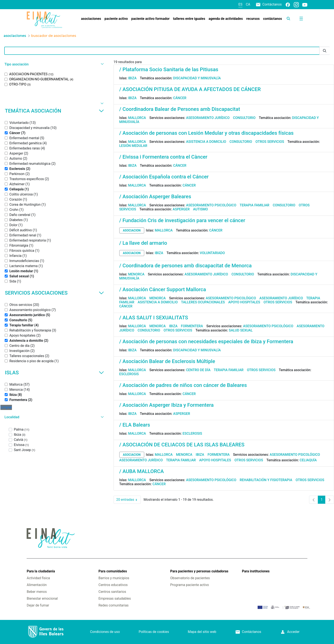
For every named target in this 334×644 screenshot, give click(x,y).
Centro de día (198, 370)
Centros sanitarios (112, 592)
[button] (54, 64)
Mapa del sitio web (202, 632)
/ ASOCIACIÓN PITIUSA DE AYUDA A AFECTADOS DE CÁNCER (190, 89)
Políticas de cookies (154, 632)
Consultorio (244, 118)
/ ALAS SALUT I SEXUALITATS (154, 318)
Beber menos (37, 592)
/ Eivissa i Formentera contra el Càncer (163, 157)
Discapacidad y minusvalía (197, 78)
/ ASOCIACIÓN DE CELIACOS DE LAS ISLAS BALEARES (182, 445)
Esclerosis (129, 374)
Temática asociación (54, 111)
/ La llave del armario (143, 243)
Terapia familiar (254, 205)
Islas (54, 373)
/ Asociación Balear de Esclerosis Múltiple (167, 361)
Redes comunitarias (113, 605)
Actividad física (38, 578)
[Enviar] (325, 51)
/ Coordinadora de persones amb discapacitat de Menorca (186, 266)
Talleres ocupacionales (203, 302)
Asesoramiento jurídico (208, 118)
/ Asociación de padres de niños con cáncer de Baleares (183, 385)
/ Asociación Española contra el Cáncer (164, 177)
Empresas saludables (115, 598)
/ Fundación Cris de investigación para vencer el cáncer (182, 220)
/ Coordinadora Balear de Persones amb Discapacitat (180, 109)
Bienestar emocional (42, 598)
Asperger (181, 209)
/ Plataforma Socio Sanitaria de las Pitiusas (169, 69)
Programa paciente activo (190, 585)
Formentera (192, 326)
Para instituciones (256, 571)
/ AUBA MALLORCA (142, 471)
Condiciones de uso (105, 632)
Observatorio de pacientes (190, 578)
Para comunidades (113, 571)
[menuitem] (91, 19)
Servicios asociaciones (54, 293)
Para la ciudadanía (41, 571)
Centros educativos (113, 585)
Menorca (136, 274)
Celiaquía (308, 460)
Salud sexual (241, 330)
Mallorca (137, 118)
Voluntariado (212, 253)
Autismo (200, 209)
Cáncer (180, 98)
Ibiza (132, 78)
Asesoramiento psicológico (211, 205)
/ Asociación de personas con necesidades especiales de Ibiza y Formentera (206, 342)
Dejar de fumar (38, 605)
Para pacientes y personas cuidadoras (199, 571)
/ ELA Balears (135, 425)
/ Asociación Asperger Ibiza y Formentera (166, 405)
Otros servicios (270, 142)
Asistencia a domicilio (206, 142)
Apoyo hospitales (244, 302)
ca (248, 4)
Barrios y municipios (114, 578)
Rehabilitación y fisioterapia (266, 480)
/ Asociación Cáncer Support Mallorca (163, 289)
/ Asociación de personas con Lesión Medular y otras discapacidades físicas (206, 133)
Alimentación (37, 585)
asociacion (132, 230)
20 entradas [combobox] (129, 500)
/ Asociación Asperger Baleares (155, 197)
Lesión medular (133, 146)
